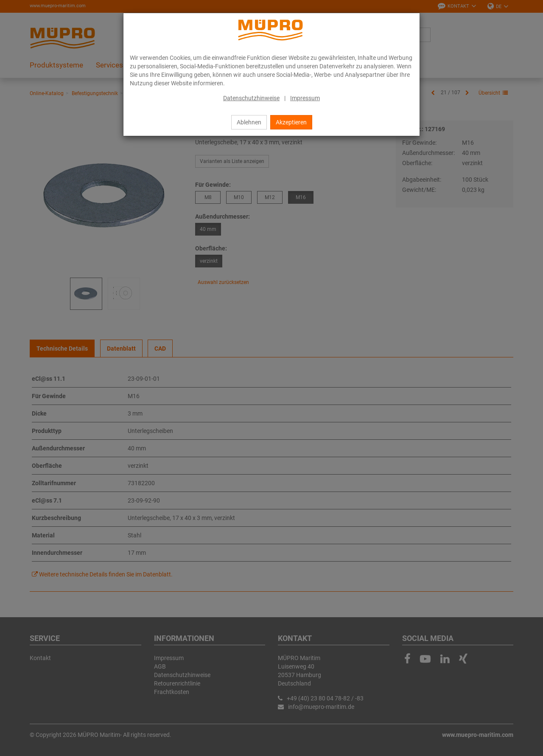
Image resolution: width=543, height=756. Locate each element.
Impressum (305, 98)
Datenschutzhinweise (251, 98)
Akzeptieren (291, 122)
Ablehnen (249, 122)
